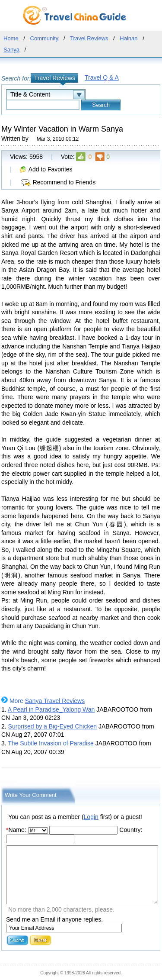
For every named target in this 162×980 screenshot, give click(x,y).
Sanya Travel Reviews (55, 701)
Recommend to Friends (64, 182)
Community (44, 38)
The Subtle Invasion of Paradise (51, 743)
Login (91, 817)
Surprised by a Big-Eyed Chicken (52, 726)
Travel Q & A (102, 77)
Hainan (129, 38)
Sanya (11, 50)
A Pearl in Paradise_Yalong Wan (51, 709)
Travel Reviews (89, 38)
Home (11, 38)
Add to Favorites (51, 169)
